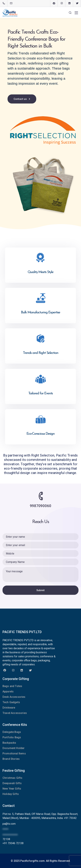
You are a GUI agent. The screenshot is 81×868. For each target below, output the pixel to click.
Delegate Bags (12, 732)
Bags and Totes (12, 686)
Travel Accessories (15, 713)
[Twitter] (77, 3)
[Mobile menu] (76, 13)
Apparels (8, 691)
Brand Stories (11, 759)
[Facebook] (54, 3)
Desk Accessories (14, 697)
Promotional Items (14, 753)
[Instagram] (62, 3)
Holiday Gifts (11, 794)
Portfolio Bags (12, 737)
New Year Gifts (12, 789)
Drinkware (9, 708)
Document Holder (14, 748)
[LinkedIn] (69, 3)
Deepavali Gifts (12, 783)
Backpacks (9, 743)
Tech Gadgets (11, 702)
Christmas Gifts (12, 778)
